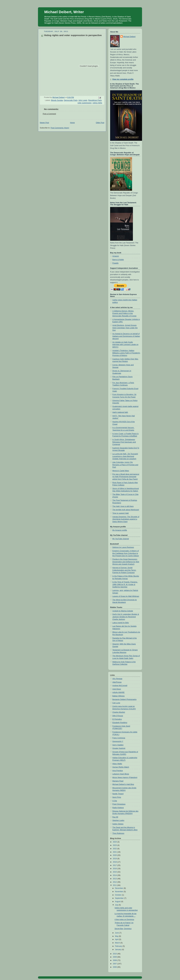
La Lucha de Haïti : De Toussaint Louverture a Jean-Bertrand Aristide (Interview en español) (125, 456)
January (118, 950)
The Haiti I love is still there (123, 506)
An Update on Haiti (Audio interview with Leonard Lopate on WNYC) (125, 345)
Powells (115, 263)
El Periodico (117, 719)
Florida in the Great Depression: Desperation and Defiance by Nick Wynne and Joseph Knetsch (126, 562)
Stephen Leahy (118, 820)
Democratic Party (71, 100)
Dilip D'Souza (118, 716)
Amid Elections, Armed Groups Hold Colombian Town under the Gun (125, 328)
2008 (115, 960)
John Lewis (83, 100)
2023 (115, 845)
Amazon (116, 256)
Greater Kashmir (119, 748)
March (118, 943)
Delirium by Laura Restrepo (123, 547)
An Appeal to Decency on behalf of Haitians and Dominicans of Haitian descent (126, 336)
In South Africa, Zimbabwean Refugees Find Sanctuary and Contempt (124, 442)
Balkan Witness (118, 696)
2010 (115, 954)
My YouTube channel (121, 539)
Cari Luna (116, 703)
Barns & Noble (118, 260)
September (120, 898)
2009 (115, 957)
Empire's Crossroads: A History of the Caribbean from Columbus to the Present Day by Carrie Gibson (126, 553)
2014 (115, 875)
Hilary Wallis (117, 764)
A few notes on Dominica (124, 920)
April (117, 939)
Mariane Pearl (118, 781)
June (117, 933)
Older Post (100, 123)
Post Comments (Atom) (60, 128)
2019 (115, 859)
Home (72, 123)
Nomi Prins (117, 797)
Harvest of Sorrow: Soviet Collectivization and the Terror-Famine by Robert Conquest (124, 570)
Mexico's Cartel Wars (121, 471)
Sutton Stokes (118, 824)
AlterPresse (117, 682)
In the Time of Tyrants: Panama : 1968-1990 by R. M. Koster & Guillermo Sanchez (125, 584)
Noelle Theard (118, 794)
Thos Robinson (118, 833)
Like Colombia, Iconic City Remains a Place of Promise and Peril (125, 465)
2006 (115, 967)
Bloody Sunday (57, 100)
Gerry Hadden (118, 745)
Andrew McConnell (120, 686)
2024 (115, 842)
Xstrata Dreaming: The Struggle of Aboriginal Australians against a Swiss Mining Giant (126, 519)
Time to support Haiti (121, 513)
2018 (115, 862)
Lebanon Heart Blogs (121, 774)
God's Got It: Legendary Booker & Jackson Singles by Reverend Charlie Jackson (126, 617)
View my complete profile (123, 79)
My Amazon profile (120, 530)
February (119, 946)
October (118, 895)
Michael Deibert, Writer (64, 12)
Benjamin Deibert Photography (124, 699)
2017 (115, 865)
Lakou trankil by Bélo (121, 623)
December (119, 888)
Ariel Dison (117, 689)
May (117, 936)
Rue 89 (115, 817)
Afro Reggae (117, 679)
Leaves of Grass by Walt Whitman (126, 596)
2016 (115, 869)
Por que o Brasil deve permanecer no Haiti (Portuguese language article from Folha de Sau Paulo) (126, 477)
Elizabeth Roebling (120, 723)
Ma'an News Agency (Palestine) (125, 777)
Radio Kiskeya (118, 808)
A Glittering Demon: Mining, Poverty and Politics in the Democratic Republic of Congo (124, 313)
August (118, 902)
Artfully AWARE (118, 692)
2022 (115, 849)
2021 (115, 852)
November (119, 892)
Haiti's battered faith (120, 412)
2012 (115, 882)
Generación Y (118, 741)
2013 (115, 879)
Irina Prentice (118, 771)
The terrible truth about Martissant (126, 510)
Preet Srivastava (119, 804)
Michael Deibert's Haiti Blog (123, 784)
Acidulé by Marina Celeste (123, 611)
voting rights (97, 103)
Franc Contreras (119, 738)
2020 (115, 855)
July (117, 905)
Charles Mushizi (119, 712)
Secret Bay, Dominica (123, 929)
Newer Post (44, 123)
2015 (115, 872)
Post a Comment (49, 114)
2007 (115, 964)
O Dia (115, 801)
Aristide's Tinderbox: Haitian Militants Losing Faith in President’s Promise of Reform (126, 353)
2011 (115, 885)
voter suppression (85, 103)
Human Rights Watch (121, 767)
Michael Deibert (129, 37)
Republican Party (95, 100)
